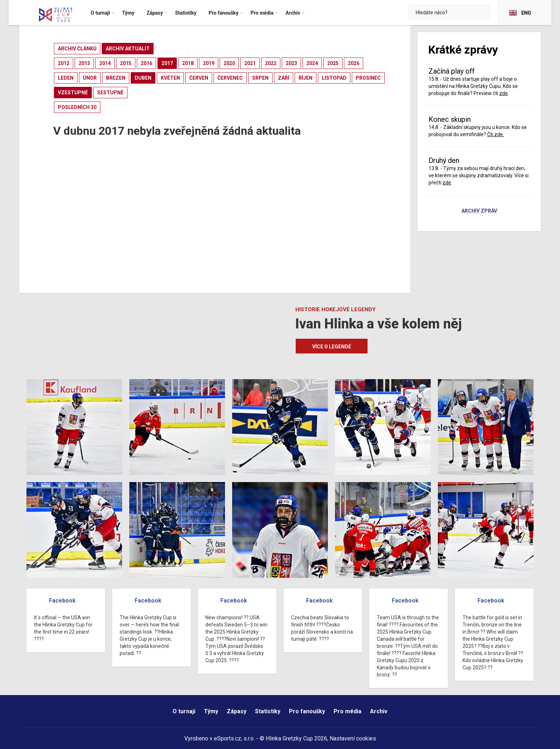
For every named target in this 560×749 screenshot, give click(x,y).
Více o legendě (332, 347)
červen (199, 78)
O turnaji (184, 711)
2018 (188, 63)
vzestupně (73, 93)
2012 (64, 63)
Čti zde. (496, 134)
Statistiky (268, 711)
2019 (209, 63)
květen (170, 78)
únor (90, 78)
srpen (260, 78)
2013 (84, 63)
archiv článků (77, 49)
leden (66, 78)
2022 (271, 63)
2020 (229, 63)
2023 (291, 63)
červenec (230, 78)
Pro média (347, 711)
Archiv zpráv (479, 211)
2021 (250, 63)
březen (116, 78)
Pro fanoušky (307, 711)
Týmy (211, 711)
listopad (334, 78)
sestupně (110, 93)
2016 (146, 63)
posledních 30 (77, 107)
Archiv (379, 711)
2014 (105, 63)
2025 (333, 63)
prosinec (368, 78)
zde (504, 93)
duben (143, 78)
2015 (126, 63)
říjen (306, 78)
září (284, 78)
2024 (312, 63)
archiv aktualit (128, 49)
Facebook (62, 601)
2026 (354, 63)
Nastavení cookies (353, 738)
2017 (167, 63)
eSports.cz (227, 738)
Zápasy (237, 711)
